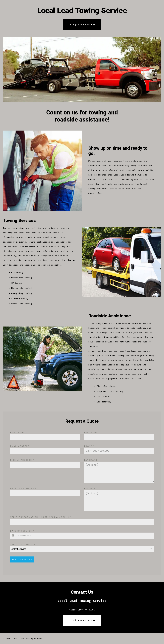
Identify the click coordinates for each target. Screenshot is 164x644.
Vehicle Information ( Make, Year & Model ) (41, 517)
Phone (89, 446)
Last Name (92, 432)
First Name (19, 432)
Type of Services (23, 545)
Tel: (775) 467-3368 (82, 25)
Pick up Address (22, 460)
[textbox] (79, 549)
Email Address (21, 446)
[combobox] (82, 549)
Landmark (91, 460)
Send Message (22, 559)
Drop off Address (23, 489)
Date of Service (22, 531)
